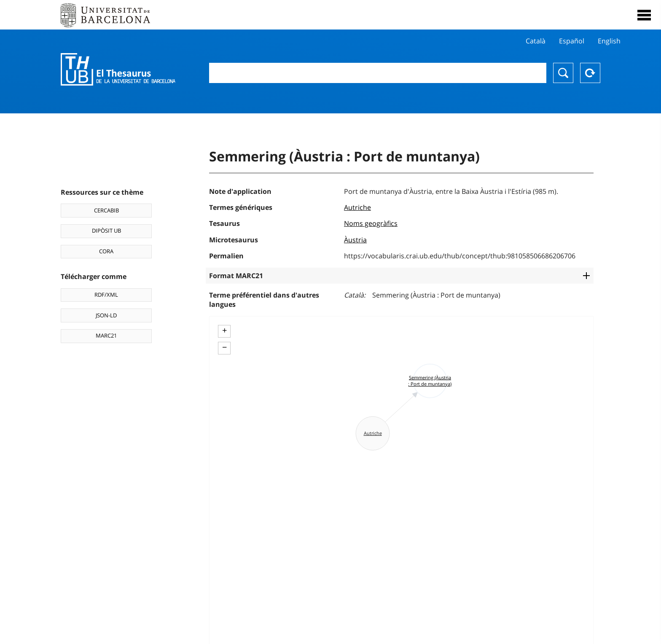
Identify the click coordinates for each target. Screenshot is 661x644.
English (609, 41)
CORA (106, 251)
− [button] (224, 347)
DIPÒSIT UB (106, 231)
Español (572, 41)
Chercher (563, 73)
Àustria (355, 240)
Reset (590, 73)
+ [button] (224, 330)
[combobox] (378, 73)
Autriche (357, 207)
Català (536, 41)
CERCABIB (106, 210)
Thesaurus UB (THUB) (118, 70)
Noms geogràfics (371, 223)
